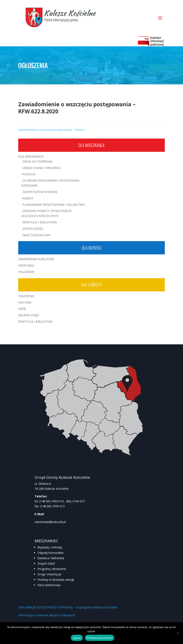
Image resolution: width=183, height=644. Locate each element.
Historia (25, 302)
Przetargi (26, 265)
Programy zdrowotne (52, 569)
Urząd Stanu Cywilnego (42, 168)
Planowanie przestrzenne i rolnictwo (54, 205)
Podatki (29, 174)
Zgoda (77, 638)
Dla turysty (91, 285)
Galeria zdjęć (29, 315)
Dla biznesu (92, 248)
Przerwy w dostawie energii (56, 580)
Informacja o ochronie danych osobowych (47, 615)
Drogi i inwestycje (49, 574)
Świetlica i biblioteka (51, 558)
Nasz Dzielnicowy (37, 235)
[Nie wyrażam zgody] (178, 633)
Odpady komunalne (51, 553)
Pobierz (80, 130)
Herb (22, 309)
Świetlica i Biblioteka (40, 222)
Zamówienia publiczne (36, 259)
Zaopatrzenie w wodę (40, 192)
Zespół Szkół (33, 229)
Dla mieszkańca (91, 145)
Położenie (26, 272)
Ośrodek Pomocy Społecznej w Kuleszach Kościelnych (46, 213)
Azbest (28, 198)
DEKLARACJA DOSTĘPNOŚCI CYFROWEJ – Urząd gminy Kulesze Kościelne (68, 607)
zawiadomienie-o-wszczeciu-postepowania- (45, 130)
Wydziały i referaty (50, 547)
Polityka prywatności (100, 638)
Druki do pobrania (37, 161)
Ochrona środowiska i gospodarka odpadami (50, 183)
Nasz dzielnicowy (49, 585)
